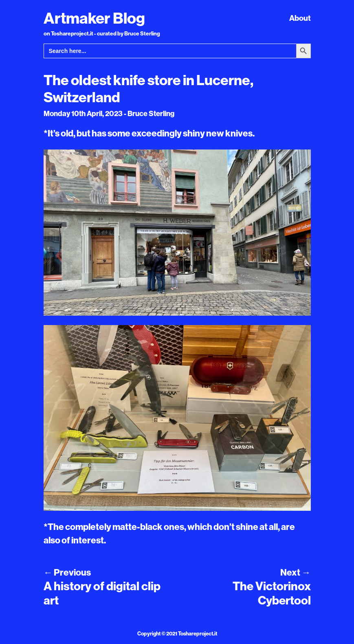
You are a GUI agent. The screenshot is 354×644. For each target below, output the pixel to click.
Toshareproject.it (198, 633)
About (300, 18)
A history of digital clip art (102, 593)
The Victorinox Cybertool (272, 593)
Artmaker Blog (94, 18)
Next (295, 572)
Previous (67, 572)
